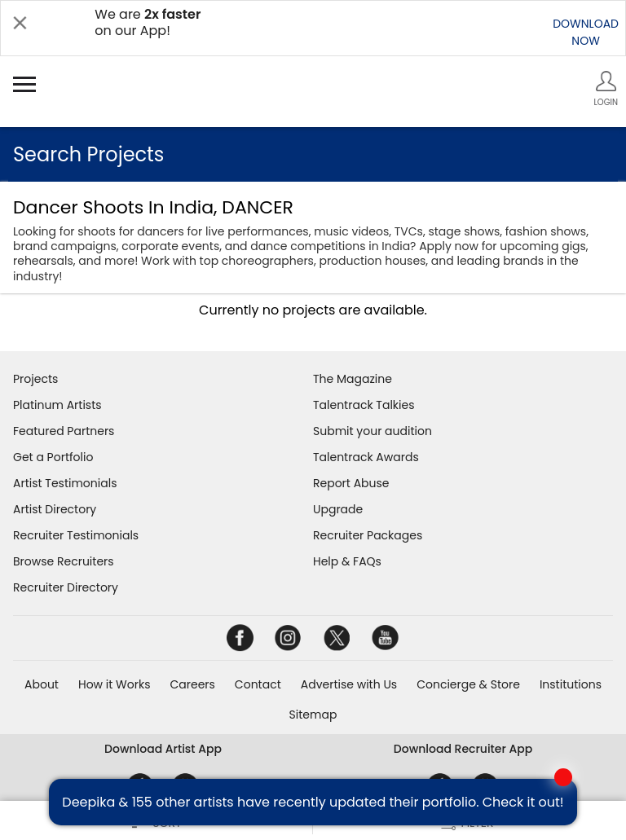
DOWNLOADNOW (586, 32)
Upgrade (338, 509)
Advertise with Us (349, 684)
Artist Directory (55, 509)
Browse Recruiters (64, 561)
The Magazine (353, 379)
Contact (258, 684)
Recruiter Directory (66, 587)
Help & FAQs (347, 561)
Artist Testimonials (65, 483)
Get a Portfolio (53, 457)
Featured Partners (64, 431)
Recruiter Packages (368, 535)
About (42, 684)
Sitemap (313, 715)
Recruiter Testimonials (76, 535)
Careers (192, 684)
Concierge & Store (468, 684)
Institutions (571, 684)
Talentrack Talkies (364, 405)
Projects (35, 379)
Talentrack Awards (366, 457)
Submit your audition (373, 431)
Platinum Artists (57, 405)
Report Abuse (351, 483)
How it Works (115, 684)
